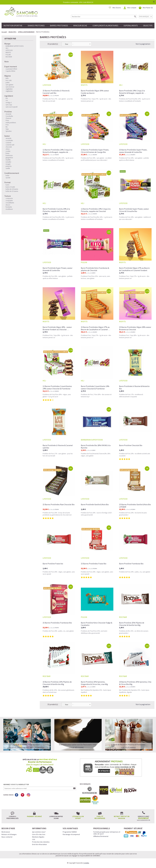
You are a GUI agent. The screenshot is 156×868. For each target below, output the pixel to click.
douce (8, 205)
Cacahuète (9, 116)
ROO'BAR (9, 57)
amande (8, 138)
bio (7, 98)
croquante (9, 200)
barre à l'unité (10, 187)
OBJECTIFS (148, 26)
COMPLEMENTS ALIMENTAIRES (105, 26)
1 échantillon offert (78, 817)
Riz (7, 127)
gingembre (9, 158)
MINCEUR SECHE (80, 26)
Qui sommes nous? (39, 832)
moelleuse (9, 209)
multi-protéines (11, 123)
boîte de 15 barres (12, 191)
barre (7, 185)
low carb (9, 80)
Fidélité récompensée (100, 817)
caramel (8, 143)
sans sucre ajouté (12, 107)
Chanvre (8, 118)
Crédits (86, 863)
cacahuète (9, 140)
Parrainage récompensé (71, 834)
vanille (8, 168)
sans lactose (10, 87)
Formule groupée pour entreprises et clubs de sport (107, 833)
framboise (9, 155)
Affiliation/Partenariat (101, 836)
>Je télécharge (128, 747)
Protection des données (41, 842)
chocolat (9, 147)
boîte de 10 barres (12, 189)
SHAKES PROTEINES (36, 26)
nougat (8, 164)
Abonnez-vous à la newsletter (16, 784)
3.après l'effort (10, 71)
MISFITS (8, 52)
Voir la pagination (143, 44)
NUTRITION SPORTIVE (13, 26)
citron (8, 149)
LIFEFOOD (9, 50)
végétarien (9, 91)
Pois (7, 125)
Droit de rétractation (39, 844)
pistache (9, 166)
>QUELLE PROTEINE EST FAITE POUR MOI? (27, 747)
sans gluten (9, 85)
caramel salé (10, 145)
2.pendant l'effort (11, 69)
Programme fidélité (70, 832)
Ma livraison (6, 832)
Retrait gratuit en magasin (122, 817)
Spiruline (9, 131)
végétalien (9, 89)
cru (7, 100)
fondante (9, 207)
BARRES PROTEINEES (59, 26)
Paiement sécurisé (34, 816)
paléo (8, 82)
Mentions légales (38, 837)
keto (7, 78)
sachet (8, 178)
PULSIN (8, 55)
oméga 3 (9, 103)
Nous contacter (7, 837)
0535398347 (143, 818)
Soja (7, 129)
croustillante (10, 203)
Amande (8, 114)
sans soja (9, 105)
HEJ (7, 48)
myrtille (8, 160)
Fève (7, 120)
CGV (34, 839)
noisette (8, 162)
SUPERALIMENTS (131, 26)
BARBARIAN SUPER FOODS (15, 46)
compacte (9, 198)
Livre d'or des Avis (39, 834)
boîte (7, 175)
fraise (7, 153)
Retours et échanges (9, 834)
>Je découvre (77, 747)
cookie (8, 151)
